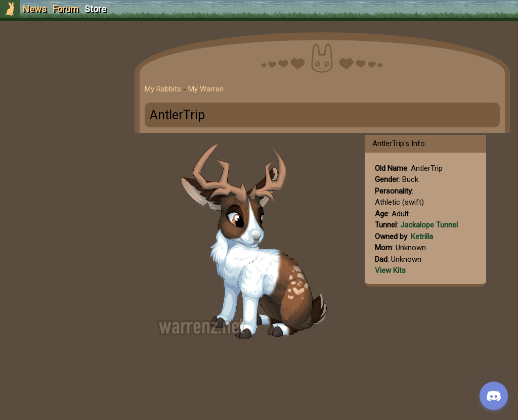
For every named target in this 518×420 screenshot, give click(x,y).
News (35, 9)
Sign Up (62, 65)
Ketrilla (422, 237)
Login (61, 84)
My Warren (206, 89)
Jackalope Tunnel (429, 225)
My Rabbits (163, 89)
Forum (66, 9)
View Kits (390, 270)
